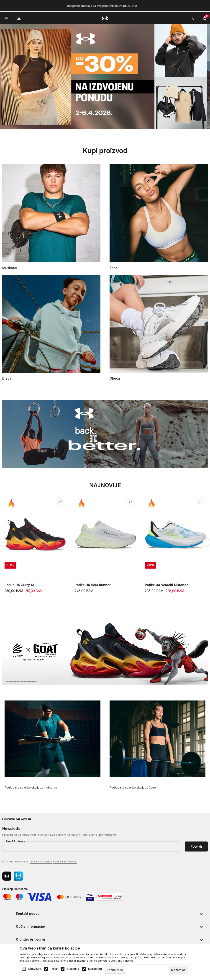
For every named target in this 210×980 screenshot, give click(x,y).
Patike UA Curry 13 (19, 585)
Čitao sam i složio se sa (40, 862)
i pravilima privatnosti (65, 862)
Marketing (95, 969)
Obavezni (35, 969)
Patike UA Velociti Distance (167, 585)
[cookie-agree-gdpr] (178, 970)
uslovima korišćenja (41, 862)
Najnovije (105, 485)
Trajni (54, 969)
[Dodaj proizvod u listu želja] (60, 502)
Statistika (73, 969)
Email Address (15, 841)
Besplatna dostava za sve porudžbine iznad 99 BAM (105, 6)
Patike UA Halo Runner (93, 585)
